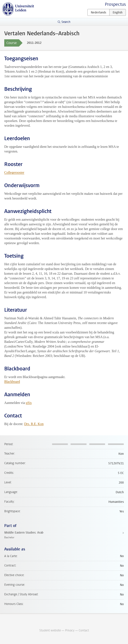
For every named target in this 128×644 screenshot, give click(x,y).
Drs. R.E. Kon (34, 424)
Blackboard (12, 382)
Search (66, 22)
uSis (29, 403)
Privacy (70, 630)
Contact (84, 630)
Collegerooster (14, 172)
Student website (50, 630)
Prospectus (115, 4)
